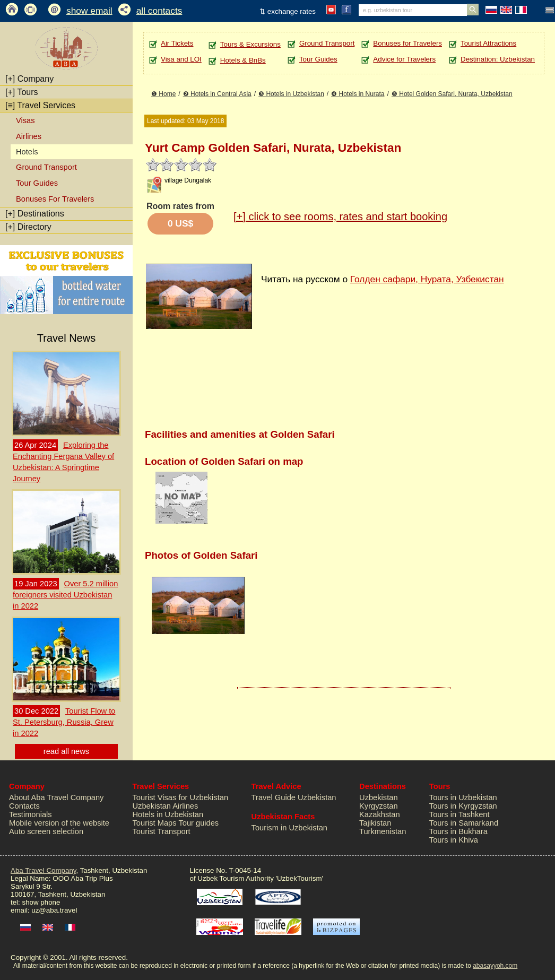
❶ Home (163, 94)
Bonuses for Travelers (407, 43)
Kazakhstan (380, 814)
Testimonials (31, 814)
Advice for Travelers (404, 59)
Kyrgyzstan (379, 806)
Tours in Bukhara (458, 831)
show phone (41, 902)
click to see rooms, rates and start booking (340, 216)
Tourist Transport (162, 831)
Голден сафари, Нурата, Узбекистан (427, 279)
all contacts (159, 11)
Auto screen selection (46, 831)
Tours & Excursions (250, 44)
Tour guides (198, 823)
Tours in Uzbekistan (463, 797)
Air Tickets (177, 43)
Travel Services (40, 105)
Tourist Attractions (488, 43)
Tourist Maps (155, 823)
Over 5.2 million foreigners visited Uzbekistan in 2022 (65, 595)
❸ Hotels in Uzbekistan (291, 94)
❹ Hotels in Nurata (358, 94)
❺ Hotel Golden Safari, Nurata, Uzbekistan (452, 94)
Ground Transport (46, 167)
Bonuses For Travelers (55, 199)
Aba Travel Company (43, 870)
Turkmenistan (383, 831)
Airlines (29, 136)
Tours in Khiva (454, 840)
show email (89, 11)
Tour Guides (37, 183)
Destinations (35, 214)
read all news (66, 751)
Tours (22, 92)
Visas (25, 120)
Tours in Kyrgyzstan (463, 806)
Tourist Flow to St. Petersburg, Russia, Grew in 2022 (64, 722)
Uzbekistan (379, 797)
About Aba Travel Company (56, 797)
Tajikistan (375, 823)
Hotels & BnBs (243, 60)
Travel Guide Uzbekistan (294, 797)
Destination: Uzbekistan (498, 59)
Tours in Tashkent (459, 814)
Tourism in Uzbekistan (289, 828)
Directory (28, 227)
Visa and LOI (181, 59)
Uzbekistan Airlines (166, 806)
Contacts (24, 806)
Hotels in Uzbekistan (168, 814)
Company (29, 79)
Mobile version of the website (59, 823)
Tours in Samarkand (464, 823)
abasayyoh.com (495, 966)
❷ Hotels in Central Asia (217, 94)
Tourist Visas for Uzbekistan (181, 797)
